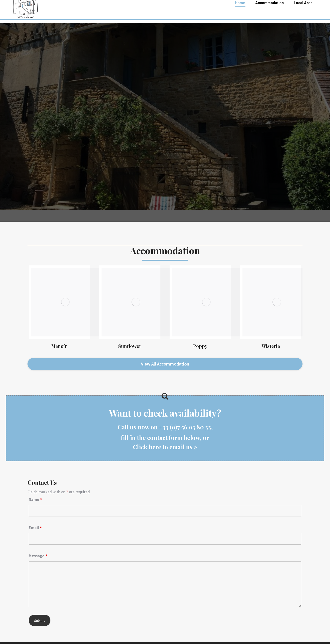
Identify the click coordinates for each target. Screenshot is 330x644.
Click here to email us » (165, 435)
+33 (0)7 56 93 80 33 (29, 6)
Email (35, 516)
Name (35, 487)
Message (38, 544)
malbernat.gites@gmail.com (296, 6)
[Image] (65, 302)
